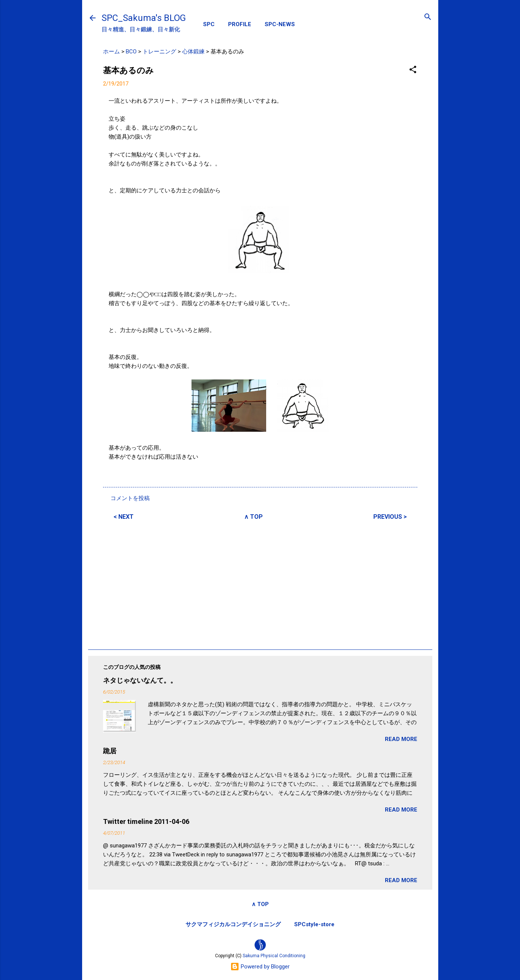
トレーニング (159, 52)
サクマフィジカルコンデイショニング (233, 924)
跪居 (110, 751)
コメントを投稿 (130, 498)
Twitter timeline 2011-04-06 (146, 821)
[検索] (428, 17)
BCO (131, 52)
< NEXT (124, 517)
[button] (413, 70)
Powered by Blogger (260, 967)
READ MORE (401, 739)
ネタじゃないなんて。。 (140, 680)
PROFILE (240, 24)
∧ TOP (253, 517)
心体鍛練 (193, 52)
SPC (209, 24)
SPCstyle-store (314, 924)
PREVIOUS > (390, 517)
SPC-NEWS (280, 24)
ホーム (111, 52)
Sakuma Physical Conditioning (274, 956)
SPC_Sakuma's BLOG (144, 18)
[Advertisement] (260, 584)
